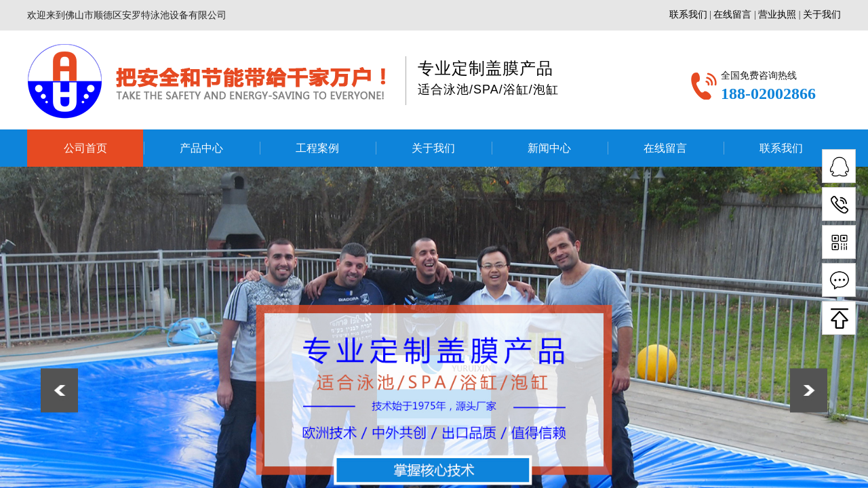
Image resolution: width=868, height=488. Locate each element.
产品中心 (201, 148)
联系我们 (781, 148)
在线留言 (665, 148)
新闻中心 (549, 148)
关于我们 (433, 148)
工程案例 (317, 148)
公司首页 (85, 148)
